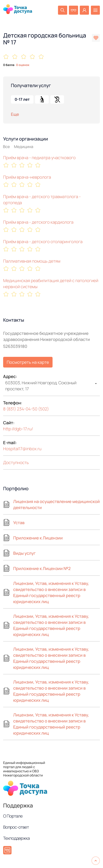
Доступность (16, 462)
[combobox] (51, 386)
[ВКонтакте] (7, 850)
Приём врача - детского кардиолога (38, 222)
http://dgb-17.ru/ (18, 429)
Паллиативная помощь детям (32, 261)
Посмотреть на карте (28, 362)
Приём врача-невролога (27, 177)
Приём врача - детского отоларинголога (43, 242)
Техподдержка (16, 838)
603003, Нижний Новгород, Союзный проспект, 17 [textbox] (41, 386)
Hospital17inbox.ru (22, 449)
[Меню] (95, 11)
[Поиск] (57, 11)
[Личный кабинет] (82, 11)
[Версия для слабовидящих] (70, 11)
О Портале (13, 816)
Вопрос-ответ (16, 827)
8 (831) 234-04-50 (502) (26, 409)
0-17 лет (22, 99)
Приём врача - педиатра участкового (39, 158)
